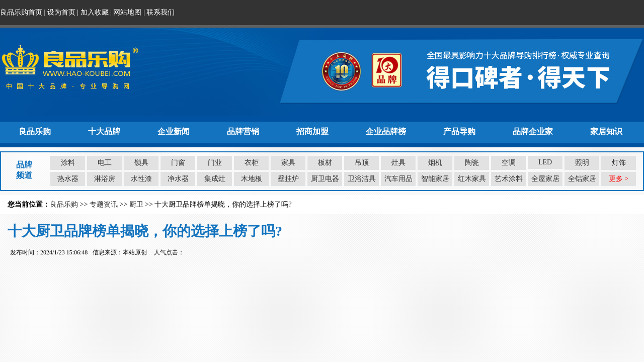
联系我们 (160, 12)
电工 (105, 163)
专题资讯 (104, 204)
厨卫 (136, 204)
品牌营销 (243, 131)
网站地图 (127, 12)
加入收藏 (95, 12)
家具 (288, 163)
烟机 (435, 163)
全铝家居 (582, 179)
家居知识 (606, 131)
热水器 (68, 179)
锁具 (141, 163)
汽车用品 (398, 179)
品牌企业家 (533, 131)
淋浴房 (105, 179)
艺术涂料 (509, 179)
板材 (325, 163)
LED (545, 162)
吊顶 (362, 163)
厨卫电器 (325, 179)
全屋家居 (545, 179)
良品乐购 (35, 131)
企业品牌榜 (386, 131)
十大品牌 (104, 131)
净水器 (178, 179)
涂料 (68, 163)
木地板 (252, 179)
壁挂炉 (288, 179)
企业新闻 (174, 131)
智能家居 (435, 179)
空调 (509, 163)
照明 (582, 163)
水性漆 (141, 179)
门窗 (178, 163)
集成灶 (215, 179)
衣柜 (252, 163)
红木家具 (472, 179)
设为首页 (61, 12)
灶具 (398, 163)
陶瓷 (472, 163)
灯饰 (619, 163)
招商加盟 (312, 131)
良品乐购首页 (21, 12)
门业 (215, 163)
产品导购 (459, 131)
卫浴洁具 (362, 179)
